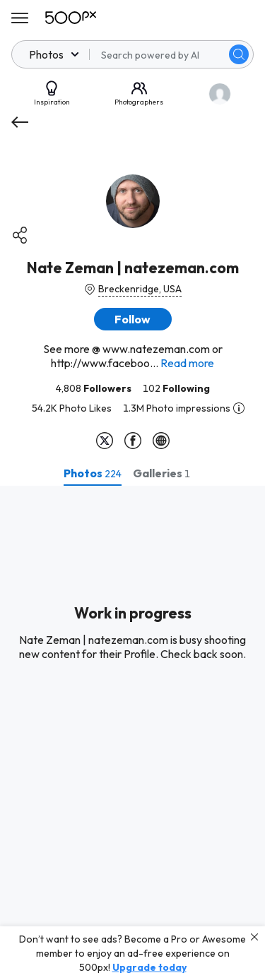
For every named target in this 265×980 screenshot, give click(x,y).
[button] (133, 319)
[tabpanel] (132, 733)
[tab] (93, 473)
